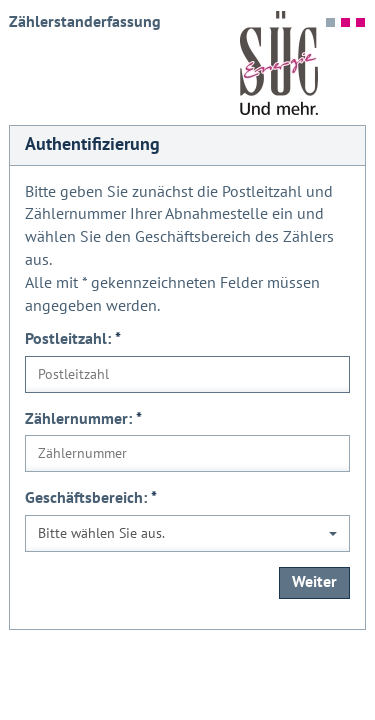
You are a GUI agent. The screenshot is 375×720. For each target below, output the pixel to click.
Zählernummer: (83, 419)
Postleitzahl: (73, 339)
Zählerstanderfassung (85, 22)
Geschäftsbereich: (91, 498)
